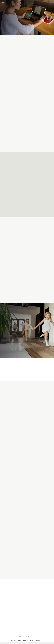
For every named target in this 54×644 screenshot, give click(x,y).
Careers (32, 642)
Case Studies (37, 642)
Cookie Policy (26, 642)
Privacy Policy (13, 642)
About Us (20, 642)
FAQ (43, 642)
